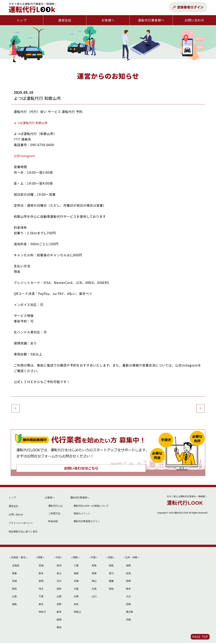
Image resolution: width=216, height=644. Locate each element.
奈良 (76, 605)
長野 (59, 605)
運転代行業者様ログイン (87, 522)
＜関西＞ (75, 558)
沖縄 (128, 621)
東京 (41, 605)
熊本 (128, 590)
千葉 (41, 598)
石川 (59, 582)
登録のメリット (82, 514)
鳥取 (94, 567)
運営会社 (65, 20)
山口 (94, 598)
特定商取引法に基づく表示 (23, 533)
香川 (111, 574)
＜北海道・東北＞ (18, 558)
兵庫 (76, 598)
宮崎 (128, 605)
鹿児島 (130, 613)
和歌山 (77, 613)
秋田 (14, 590)
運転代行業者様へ (151, 20)
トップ (22, 20)
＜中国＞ (93, 558)
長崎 (128, 582)
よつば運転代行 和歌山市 (32, 123)
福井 (59, 590)
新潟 (59, 567)
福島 (14, 605)
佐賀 (128, 574)
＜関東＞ (40, 558)
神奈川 (42, 613)
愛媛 (111, 582)
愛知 (59, 628)
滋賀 (76, 574)
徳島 (111, 567)
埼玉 (41, 590)
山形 (14, 598)
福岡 (128, 567)
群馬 (41, 582)
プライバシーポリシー (21, 524)
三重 (76, 567)
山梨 (59, 598)
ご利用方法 (54, 514)
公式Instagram (25, 156)
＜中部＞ (58, 558)
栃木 (41, 574)
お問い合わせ (194, 20)
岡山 (94, 582)
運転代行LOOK (187, 502)
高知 (111, 590)
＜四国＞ (110, 558)
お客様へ (108, 20)
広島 (94, 590)
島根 (94, 574)
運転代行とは (55, 507)
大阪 (76, 590)
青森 (14, 574)
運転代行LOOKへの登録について (91, 507)
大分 (128, 598)
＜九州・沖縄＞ (131, 558)
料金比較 (53, 522)
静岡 (59, 621)
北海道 (16, 567)
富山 (59, 574)
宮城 (14, 582)
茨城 (41, 567)
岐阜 (59, 613)
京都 (76, 582)
